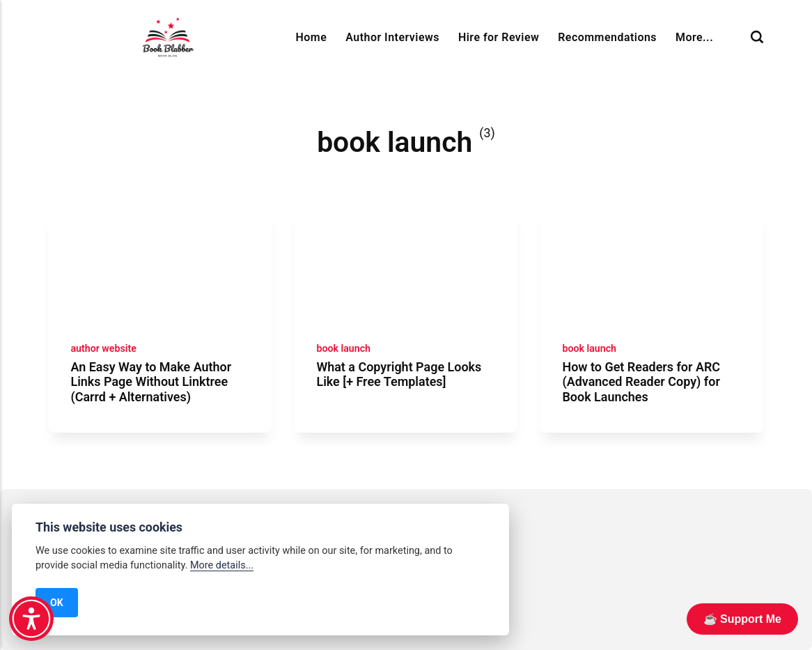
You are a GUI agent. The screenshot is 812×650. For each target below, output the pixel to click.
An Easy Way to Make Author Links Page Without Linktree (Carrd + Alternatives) (151, 382)
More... (694, 37)
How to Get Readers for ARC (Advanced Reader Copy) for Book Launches (641, 382)
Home (312, 37)
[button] (31, 619)
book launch (343, 348)
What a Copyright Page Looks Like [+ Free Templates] (399, 374)
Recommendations (607, 37)
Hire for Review (499, 37)
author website (103, 348)
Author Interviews (392, 37)
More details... (222, 565)
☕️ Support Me (742, 619)
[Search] (757, 37)
